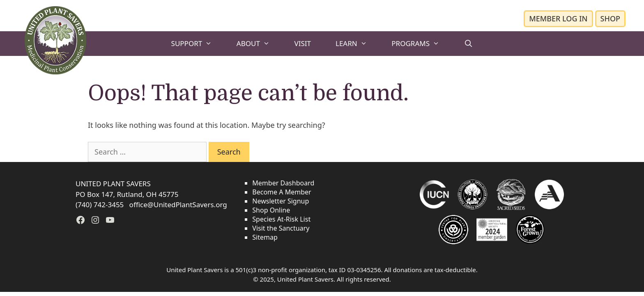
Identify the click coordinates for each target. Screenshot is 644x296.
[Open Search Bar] (469, 44)
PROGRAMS (421, 44)
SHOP (610, 18)
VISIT (302, 43)
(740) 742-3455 (101, 205)
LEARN (357, 44)
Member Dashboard (283, 183)
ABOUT (259, 44)
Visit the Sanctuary (281, 228)
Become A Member (282, 192)
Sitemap (265, 237)
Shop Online (271, 210)
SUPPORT (198, 44)
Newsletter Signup (281, 201)
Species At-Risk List (281, 219)
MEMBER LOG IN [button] (558, 18)
